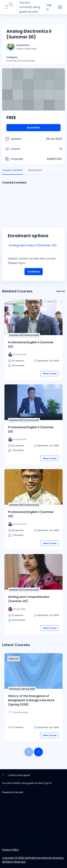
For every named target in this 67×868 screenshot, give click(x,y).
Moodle (19, 792)
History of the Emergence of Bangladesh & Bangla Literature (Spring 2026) (31, 700)
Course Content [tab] (13, 170)
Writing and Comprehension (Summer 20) (29, 599)
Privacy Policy (11, 850)
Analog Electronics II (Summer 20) (33, 245)
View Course (50, 373)
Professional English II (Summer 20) (31, 344)
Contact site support (19, 775)
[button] (11, 5)
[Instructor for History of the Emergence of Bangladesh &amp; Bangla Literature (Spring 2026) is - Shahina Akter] (18, 712)
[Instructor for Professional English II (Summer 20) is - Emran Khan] (17, 355)
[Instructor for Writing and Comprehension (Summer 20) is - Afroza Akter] (17, 609)
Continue (34, 272)
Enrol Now (33, 128)
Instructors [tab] (35, 170)
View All (60, 291)
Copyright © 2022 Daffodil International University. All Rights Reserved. (33, 860)
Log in (49, 7)
